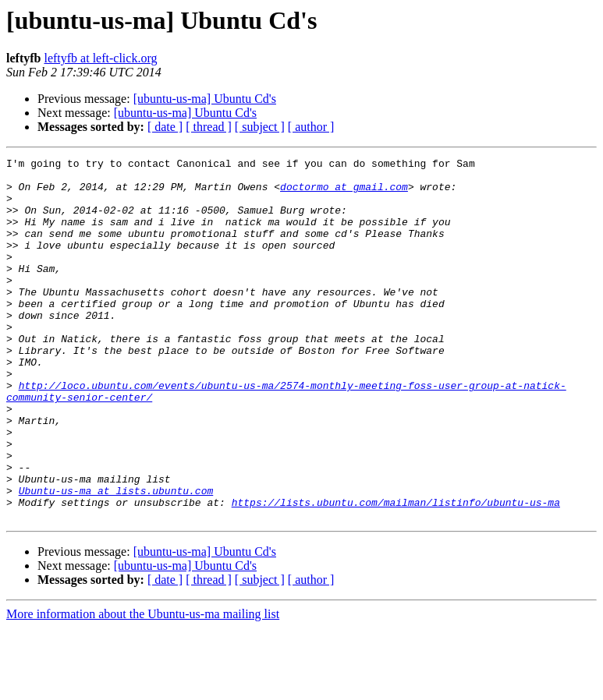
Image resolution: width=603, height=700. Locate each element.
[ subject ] (260, 127)
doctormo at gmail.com (344, 193)
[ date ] (165, 127)
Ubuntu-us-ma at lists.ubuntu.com (116, 558)
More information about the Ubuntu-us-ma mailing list (143, 686)
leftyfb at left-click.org (100, 58)
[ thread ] (209, 127)
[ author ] (311, 127)
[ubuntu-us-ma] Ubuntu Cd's (205, 99)
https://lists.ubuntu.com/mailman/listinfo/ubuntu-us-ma (396, 572)
